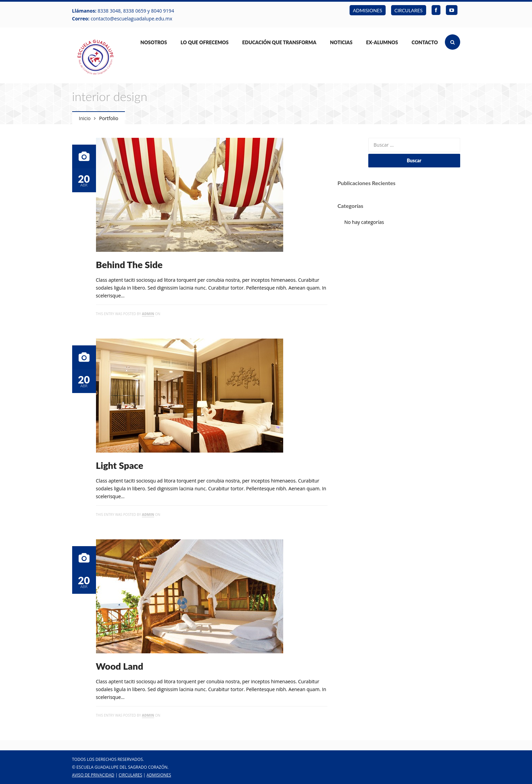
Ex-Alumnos (382, 42)
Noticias (341, 42)
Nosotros (154, 42)
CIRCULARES (409, 10)
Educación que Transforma (279, 42)
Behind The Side (129, 265)
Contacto (425, 42)
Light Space (120, 465)
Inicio (85, 118)
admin (148, 314)
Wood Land (120, 666)
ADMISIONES (368, 10)
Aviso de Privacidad (93, 775)
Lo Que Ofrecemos (204, 42)
